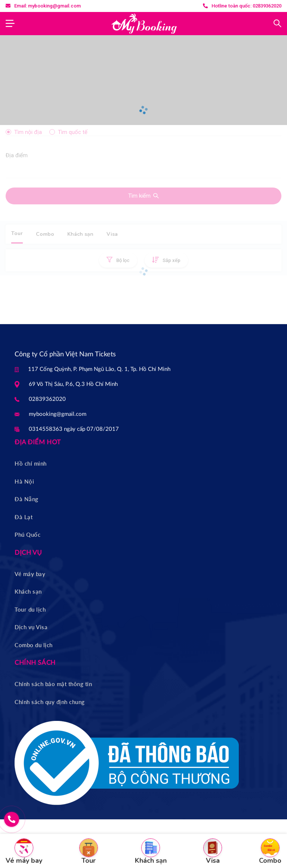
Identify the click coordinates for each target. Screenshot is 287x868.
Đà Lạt (24, 517)
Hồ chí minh (31, 463)
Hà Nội (24, 481)
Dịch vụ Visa (31, 627)
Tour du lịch (30, 609)
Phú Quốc (27, 534)
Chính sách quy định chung (50, 702)
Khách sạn (28, 591)
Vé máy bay (30, 574)
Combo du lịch (34, 645)
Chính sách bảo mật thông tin (53, 684)
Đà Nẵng (27, 499)
